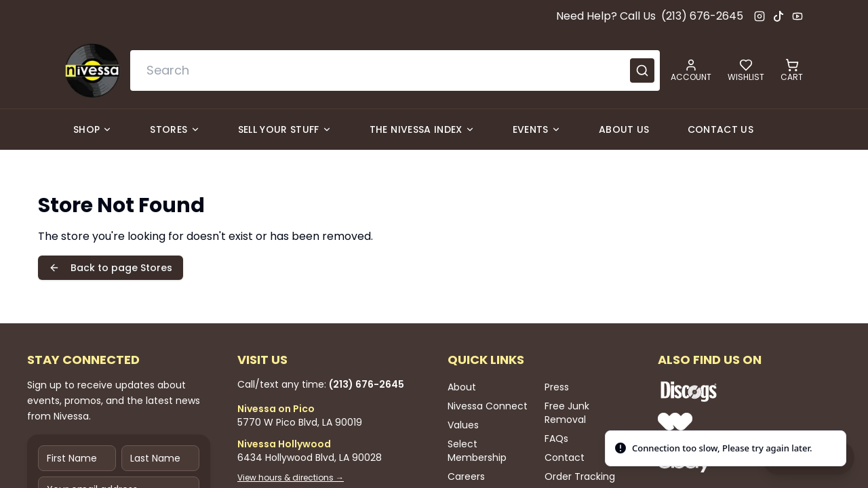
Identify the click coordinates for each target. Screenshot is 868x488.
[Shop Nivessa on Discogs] (732, 391)
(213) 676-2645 (702, 16)
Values (463, 425)
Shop (93, 129)
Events (537, 129)
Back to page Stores (111, 268)
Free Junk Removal (567, 413)
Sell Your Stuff (285, 129)
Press (557, 387)
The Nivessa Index (422, 129)
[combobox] (395, 70)
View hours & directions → (291, 478)
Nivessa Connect (488, 406)
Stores (175, 129)
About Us (624, 129)
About (462, 387)
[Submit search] (642, 70)
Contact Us (721, 129)
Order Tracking (580, 476)
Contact (565, 457)
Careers (466, 476)
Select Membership (477, 451)
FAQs (556, 439)
